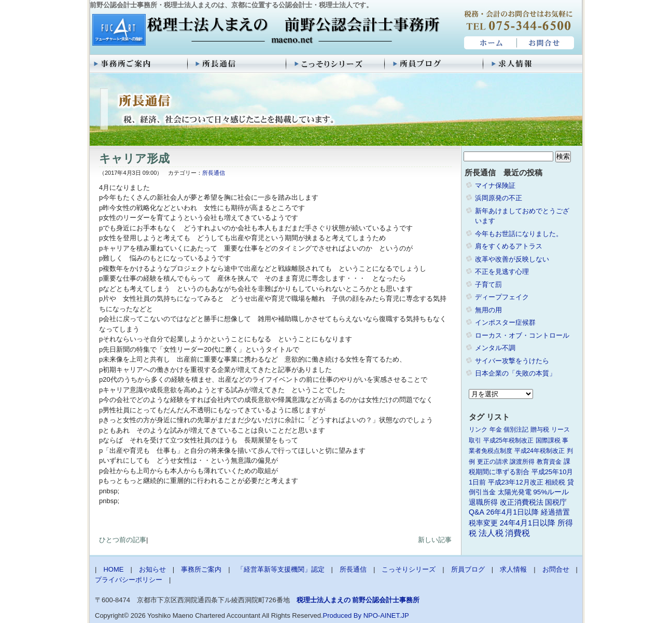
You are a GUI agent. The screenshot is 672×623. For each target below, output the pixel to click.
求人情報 (533, 64)
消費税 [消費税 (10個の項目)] (517, 533)
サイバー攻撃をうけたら (512, 361)
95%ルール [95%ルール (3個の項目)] (551, 492)
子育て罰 (488, 285)
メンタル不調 (495, 348)
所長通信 (237, 64)
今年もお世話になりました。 (519, 234)
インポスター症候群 (505, 322)
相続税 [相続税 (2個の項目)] (555, 482)
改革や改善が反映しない (512, 259)
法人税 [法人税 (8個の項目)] (491, 533)
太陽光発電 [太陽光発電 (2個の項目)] (515, 492)
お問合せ (546, 43)
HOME (489, 43)
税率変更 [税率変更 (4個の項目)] (483, 523)
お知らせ (152, 569)
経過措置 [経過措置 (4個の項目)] (555, 512)
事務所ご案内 (139, 64)
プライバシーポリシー (129, 580)
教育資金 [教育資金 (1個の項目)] (549, 462)
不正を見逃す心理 (502, 272)
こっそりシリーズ (336, 64)
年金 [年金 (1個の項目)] (496, 430)
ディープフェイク (502, 297)
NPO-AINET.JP (386, 615)
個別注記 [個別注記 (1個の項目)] (516, 430)
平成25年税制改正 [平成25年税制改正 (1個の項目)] (508, 440)
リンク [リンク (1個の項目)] (478, 430)
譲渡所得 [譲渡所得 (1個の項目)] (522, 462)
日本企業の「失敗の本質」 (515, 373)
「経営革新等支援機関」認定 (281, 569)
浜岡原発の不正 (499, 198)
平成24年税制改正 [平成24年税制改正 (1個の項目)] (540, 451)
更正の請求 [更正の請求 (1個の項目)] (493, 462)
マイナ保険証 (495, 185)
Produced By (342, 615)
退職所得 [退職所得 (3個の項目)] (483, 502)
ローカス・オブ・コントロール (522, 335)
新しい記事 (435, 540)
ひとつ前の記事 (123, 540)
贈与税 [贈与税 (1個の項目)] (540, 430)
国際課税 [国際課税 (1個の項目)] (548, 440)
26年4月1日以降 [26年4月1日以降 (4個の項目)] (513, 512)
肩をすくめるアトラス (509, 246)
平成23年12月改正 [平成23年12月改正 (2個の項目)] (516, 482)
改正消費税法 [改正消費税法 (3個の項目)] (522, 502)
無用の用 (488, 310)
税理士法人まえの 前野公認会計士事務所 (265, 31)
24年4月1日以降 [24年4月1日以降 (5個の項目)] (528, 523)
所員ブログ (435, 64)
